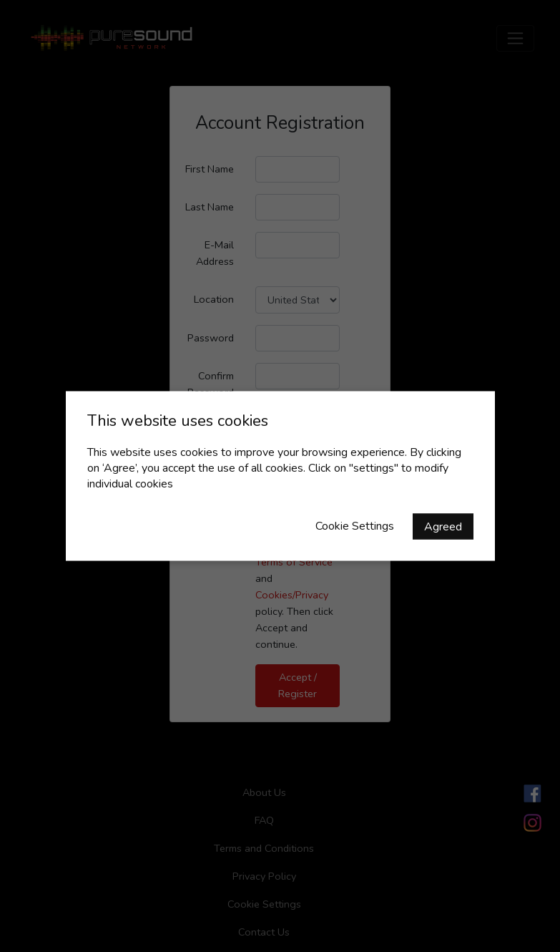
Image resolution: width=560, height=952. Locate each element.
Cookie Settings (355, 526)
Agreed (443, 527)
